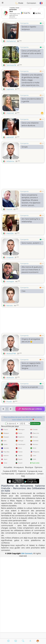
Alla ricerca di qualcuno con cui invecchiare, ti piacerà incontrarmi (32, 270)
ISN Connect (27, 635)
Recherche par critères (30, 409)
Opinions (38, 548)
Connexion (31, 3)
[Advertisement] (23, 471)
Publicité (22, 552)
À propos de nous (35, 552)
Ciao (23, 291)
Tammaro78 (11, 65)
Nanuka (10, 305)
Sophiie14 (10, 89)
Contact (40, 555)
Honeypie (10, 281)
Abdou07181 (11, 353)
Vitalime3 (10, 113)
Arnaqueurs (19, 548)
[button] (3, 3)
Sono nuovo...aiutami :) (31, 243)
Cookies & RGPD (10, 552)
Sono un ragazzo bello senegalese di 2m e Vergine (31, 366)
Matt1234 (10, 233)
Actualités (8, 548)
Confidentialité (8, 555)
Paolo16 (9, 209)
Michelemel (11, 41)
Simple (25, 147)
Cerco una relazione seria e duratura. (30, 124)
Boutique (29, 548)
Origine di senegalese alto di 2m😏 (31, 340)
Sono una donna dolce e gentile (31, 100)
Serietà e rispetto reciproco (29, 28)
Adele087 (10, 137)
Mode (19, 3)
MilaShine (10, 161)
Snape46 (10, 257)
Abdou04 (10, 377)
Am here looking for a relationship (31, 220)
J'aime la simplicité (30, 387)
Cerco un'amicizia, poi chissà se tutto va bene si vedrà (31, 53)
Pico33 (9, 402)
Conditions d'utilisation (25, 555)
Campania (24, 23)
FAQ (23, 557)
